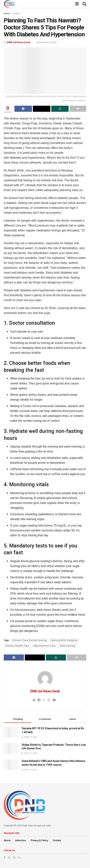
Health (16, 14)
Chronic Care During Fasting (29, 640)
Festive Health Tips (17, 646)
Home (7, 14)
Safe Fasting (68, 646)
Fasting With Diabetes (64, 640)
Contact (57, 840)
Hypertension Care (44, 646)
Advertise (20, 840)
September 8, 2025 (46, 42)
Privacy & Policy (39, 840)
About (7, 840)
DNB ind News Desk (19, 42)
